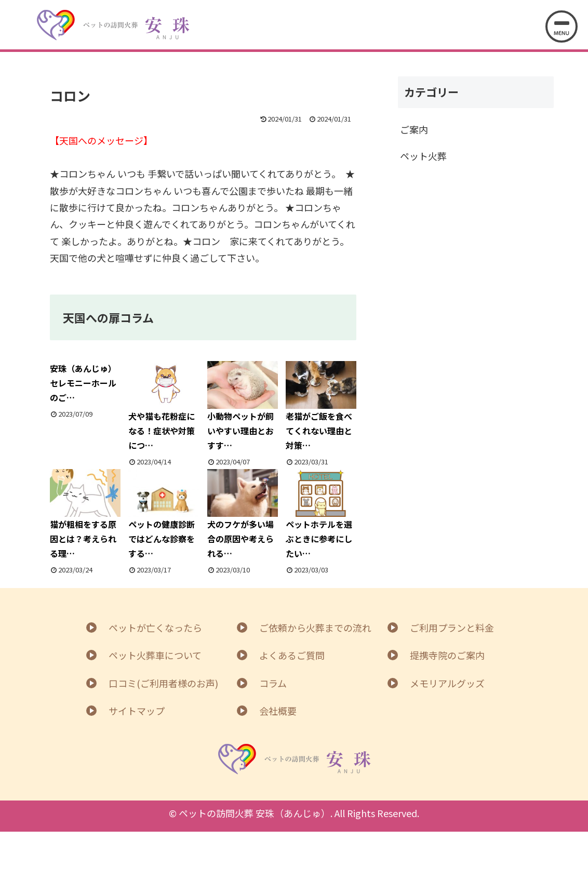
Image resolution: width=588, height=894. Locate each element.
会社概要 (278, 711)
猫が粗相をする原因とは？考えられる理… (85, 515)
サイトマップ (137, 711)
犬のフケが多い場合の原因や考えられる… (243, 515)
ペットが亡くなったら (155, 628)
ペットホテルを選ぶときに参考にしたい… (321, 515)
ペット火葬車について (155, 655)
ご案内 (414, 129)
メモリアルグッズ (447, 683)
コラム (273, 683)
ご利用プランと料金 (452, 628)
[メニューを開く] (562, 26)
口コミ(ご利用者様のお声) (163, 683)
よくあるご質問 (292, 655)
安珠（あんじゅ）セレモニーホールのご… (83, 383)
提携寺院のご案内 (447, 655)
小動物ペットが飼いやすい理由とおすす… (243, 406)
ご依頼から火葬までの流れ (315, 628)
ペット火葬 (423, 156)
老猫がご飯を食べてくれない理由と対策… (321, 406)
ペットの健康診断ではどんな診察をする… (164, 515)
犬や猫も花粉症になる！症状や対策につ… (164, 406)
